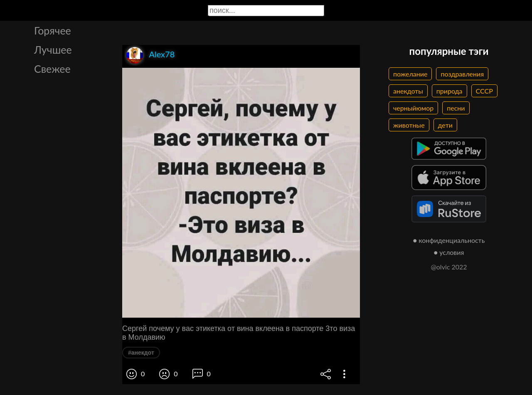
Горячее (53, 30)
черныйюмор (413, 108)
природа (449, 91)
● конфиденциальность (449, 240)
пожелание (410, 74)
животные (409, 125)
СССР (484, 91)
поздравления (462, 74)
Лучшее (53, 49)
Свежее (52, 69)
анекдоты (408, 91)
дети (445, 125)
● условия (449, 252)
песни (456, 108)
